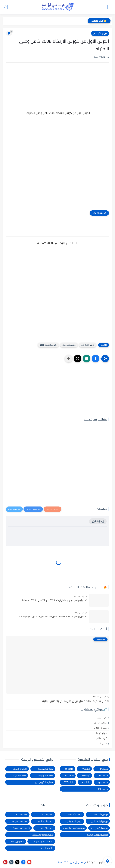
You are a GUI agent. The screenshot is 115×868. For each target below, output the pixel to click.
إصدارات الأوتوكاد (45, 776)
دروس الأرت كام (100, 33)
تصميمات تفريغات (19, 821)
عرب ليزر (102, 717)
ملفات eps (103, 782)
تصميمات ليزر (47, 828)
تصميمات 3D (22, 815)
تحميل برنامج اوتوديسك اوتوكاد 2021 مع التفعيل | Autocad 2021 (54, 600)
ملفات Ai (86, 782)
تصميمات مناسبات (21, 828)
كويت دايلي (101, 738)
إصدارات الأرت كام (45, 769)
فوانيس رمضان (17, 841)
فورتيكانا (103, 744)
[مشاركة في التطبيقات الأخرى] (69, 359)
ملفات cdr (103, 769)
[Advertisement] (57, 90)
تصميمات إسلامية (45, 821)
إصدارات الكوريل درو (44, 782)
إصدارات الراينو (20, 776)
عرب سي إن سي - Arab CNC (72, 862)
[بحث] (5, 7)
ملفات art (69, 776)
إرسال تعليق (98, 521)
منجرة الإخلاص (100, 728)
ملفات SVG (69, 782)
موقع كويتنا (101, 733)
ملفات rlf (86, 769)
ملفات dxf (103, 776)
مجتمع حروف (100, 723)
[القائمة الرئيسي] (110, 7)
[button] (96, 359)
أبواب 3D (86, 776)
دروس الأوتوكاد (75, 815)
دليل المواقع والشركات (43, 835)
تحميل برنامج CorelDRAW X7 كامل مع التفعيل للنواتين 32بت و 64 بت (52, 617)
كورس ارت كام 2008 (48, 345)
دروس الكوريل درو (100, 828)
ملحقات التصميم (46, 848)
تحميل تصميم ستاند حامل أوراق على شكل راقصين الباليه (76, 701)
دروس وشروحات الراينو (97, 835)
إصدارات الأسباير (20, 769)
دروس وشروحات (69, 345)
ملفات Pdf (103, 789)
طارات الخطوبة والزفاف (43, 841)
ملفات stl (69, 769)
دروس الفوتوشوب (74, 821)
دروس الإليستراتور (100, 821)
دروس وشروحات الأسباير (74, 828)
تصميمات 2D (47, 815)
